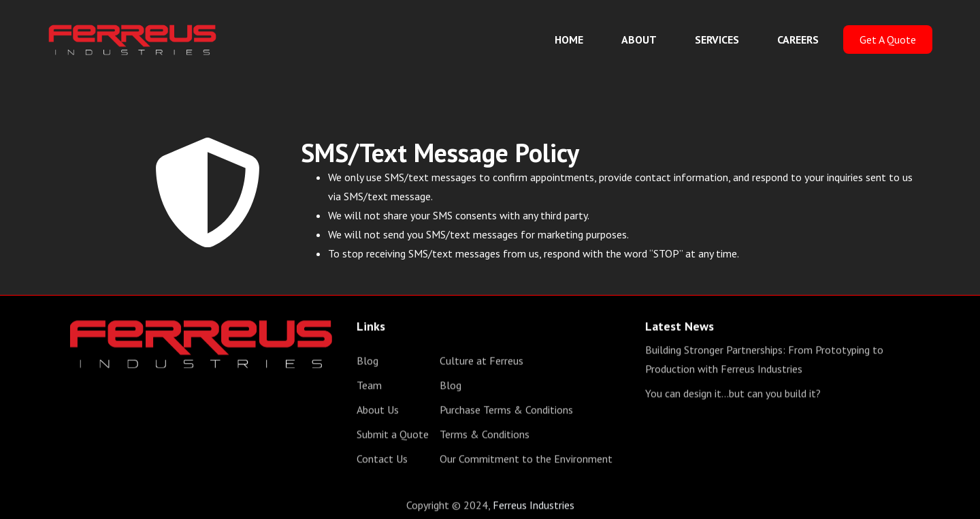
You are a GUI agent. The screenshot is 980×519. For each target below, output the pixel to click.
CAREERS (798, 40)
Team (369, 387)
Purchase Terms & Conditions (506, 411)
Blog (367, 362)
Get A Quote (888, 40)
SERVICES (717, 40)
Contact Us (382, 460)
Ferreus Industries (534, 507)
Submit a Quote (393, 436)
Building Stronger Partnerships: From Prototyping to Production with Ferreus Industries (764, 361)
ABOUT (639, 40)
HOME (569, 40)
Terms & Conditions (485, 436)
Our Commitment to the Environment (526, 460)
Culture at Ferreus (481, 362)
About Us (378, 411)
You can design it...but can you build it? (733, 395)
